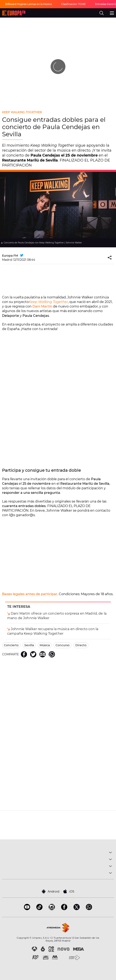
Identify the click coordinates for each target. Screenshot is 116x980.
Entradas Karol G (106, 4)
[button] (110, 258)
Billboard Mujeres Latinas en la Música (28, 4)
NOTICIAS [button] (58, 867)
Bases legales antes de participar (30, 594)
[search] (102, 13)
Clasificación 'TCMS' (73, 4)
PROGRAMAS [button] (58, 860)
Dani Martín (42, 306)
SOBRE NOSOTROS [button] (58, 874)
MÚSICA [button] (58, 853)
